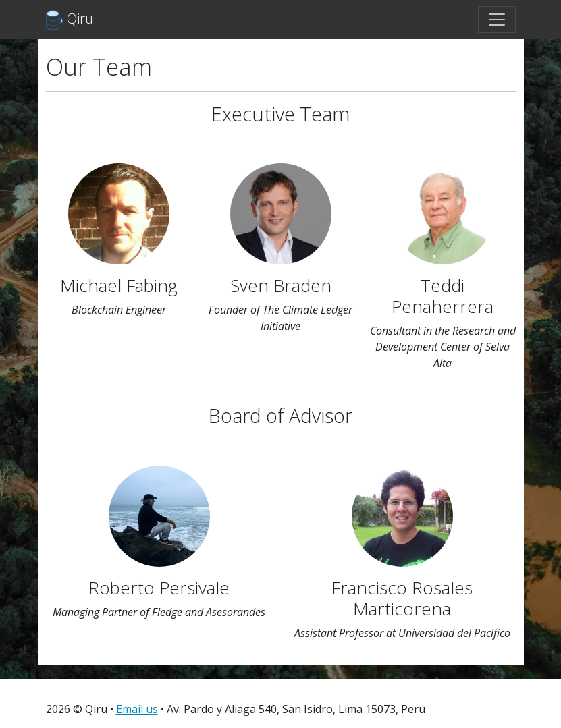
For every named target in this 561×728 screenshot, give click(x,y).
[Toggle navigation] (497, 20)
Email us (137, 709)
